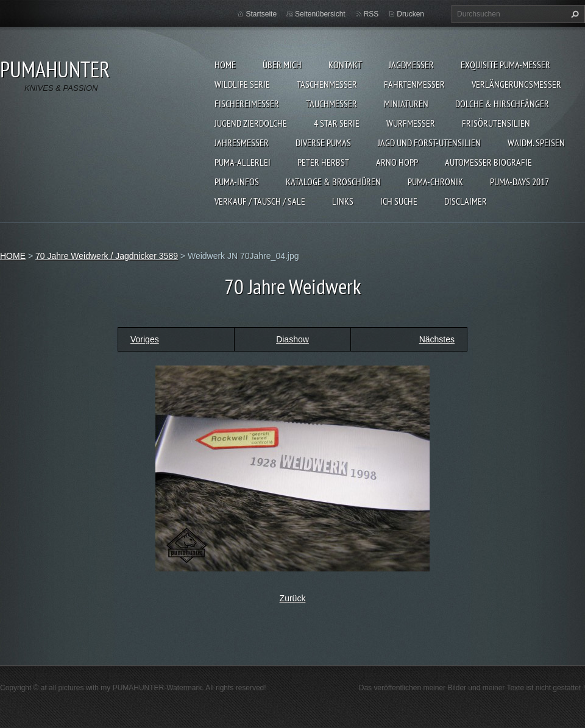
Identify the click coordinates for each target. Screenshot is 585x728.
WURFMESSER (411, 123)
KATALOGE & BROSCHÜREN (333, 182)
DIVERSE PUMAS (323, 143)
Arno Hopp (397, 162)
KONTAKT (345, 65)
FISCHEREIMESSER (247, 104)
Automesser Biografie (488, 162)
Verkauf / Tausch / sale (260, 201)
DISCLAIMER (466, 201)
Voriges (145, 339)
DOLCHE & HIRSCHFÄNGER (502, 104)
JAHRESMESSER (242, 143)
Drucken (410, 14)
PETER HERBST (323, 162)
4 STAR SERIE (337, 123)
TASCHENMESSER (327, 84)
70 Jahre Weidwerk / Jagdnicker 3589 (107, 256)
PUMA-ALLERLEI (243, 162)
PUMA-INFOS (237, 182)
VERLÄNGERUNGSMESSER (516, 84)
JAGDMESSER (411, 65)
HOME (225, 65)
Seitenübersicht (320, 14)
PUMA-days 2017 (519, 182)
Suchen (573, 14)
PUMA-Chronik (435, 182)
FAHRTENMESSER (414, 84)
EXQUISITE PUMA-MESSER (505, 65)
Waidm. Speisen (536, 143)
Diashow (292, 339)
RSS (371, 14)
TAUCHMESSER (331, 104)
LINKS (343, 201)
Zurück (293, 598)
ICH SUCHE (399, 201)
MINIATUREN (406, 104)
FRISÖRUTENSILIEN (496, 123)
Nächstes (437, 339)
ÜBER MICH (282, 65)
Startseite (261, 14)
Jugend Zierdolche (251, 123)
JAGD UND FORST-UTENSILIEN (429, 143)
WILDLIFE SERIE (242, 84)
